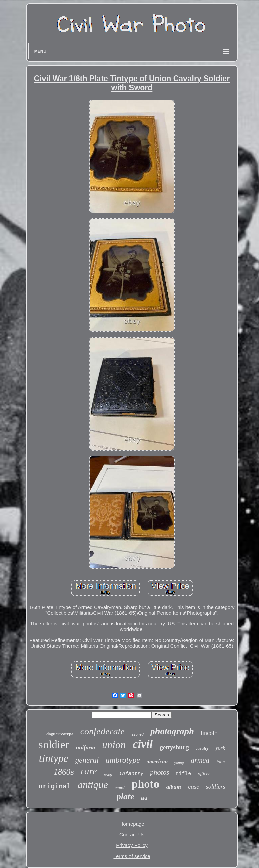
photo (146, 784)
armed (200, 760)
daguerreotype (60, 734)
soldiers (216, 787)
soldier (54, 745)
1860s (64, 772)
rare (89, 771)
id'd (144, 799)
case (194, 787)
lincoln (209, 733)
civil (143, 744)
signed (138, 735)
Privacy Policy (132, 845)
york (220, 748)
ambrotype (123, 760)
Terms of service (132, 856)
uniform (86, 748)
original (55, 787)
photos (160, 772)
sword (120, 788)
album (174, 787)
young (179, 763)
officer (204, 774)
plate (125, 796)
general (87, 760)
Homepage (132, 824)
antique (93, 785)
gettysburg (174, 747)
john (220, 762)
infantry (131, 774)
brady (108, 775)
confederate (103, 731)
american (157, 761)
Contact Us (132, 834)
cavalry (202, 748)
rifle (183, 774)
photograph (172, 731)
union (114, 745)
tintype (54, 758)
